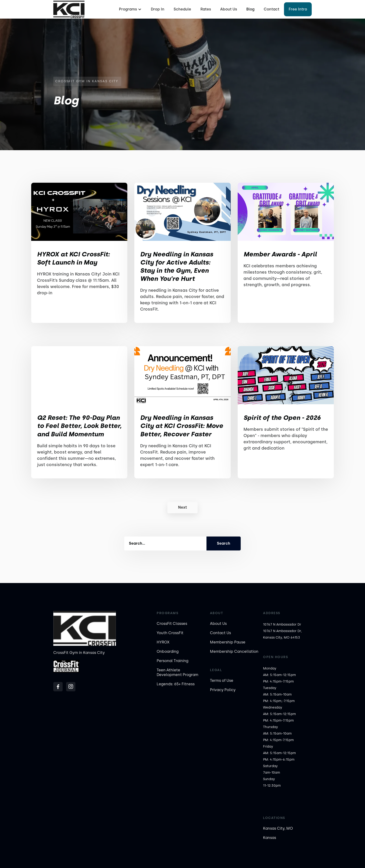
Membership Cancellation (234, 651)
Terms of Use (222, 681)
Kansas (270, 838)
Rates (206, 9)
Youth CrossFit (170, 633)
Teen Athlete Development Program (177, 672)
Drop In (158, 9)
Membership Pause (228, 642)
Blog (250, 9)
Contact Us (220, 633)
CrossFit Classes (172, 624)
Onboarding (168, 651)
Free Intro (298, 9)
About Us (229, 9)
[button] (130, 9)
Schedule (182, 9)
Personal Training (172, 661)
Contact (272, 9)
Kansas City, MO (278, 828)
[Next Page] (182, 507)
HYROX (163, 642)
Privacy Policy (223, 690)
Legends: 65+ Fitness (176, 684)
